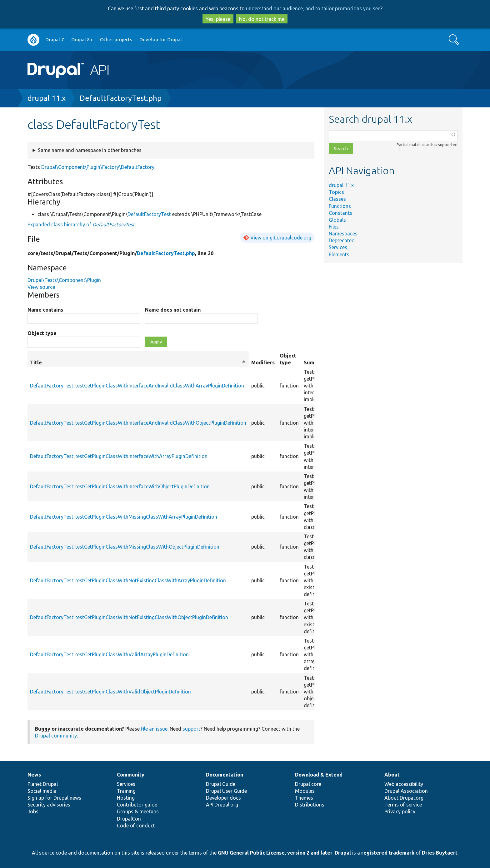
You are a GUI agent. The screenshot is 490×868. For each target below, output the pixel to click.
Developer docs (223, 798)
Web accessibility (404, 784)
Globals (337, 220)
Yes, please (218, 19)
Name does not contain (173, 310)
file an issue (154, 729)
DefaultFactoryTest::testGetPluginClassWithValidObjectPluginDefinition (110, 692)
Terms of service (403, 805)
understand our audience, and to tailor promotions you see (313, 8)
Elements (339, 254)
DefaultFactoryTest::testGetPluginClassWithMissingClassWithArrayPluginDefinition (124, 517)
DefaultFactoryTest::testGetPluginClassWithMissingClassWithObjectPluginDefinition (125, 547)
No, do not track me (262, 19)
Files (334, 227)
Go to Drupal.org (33, 40)
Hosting (126, 798)
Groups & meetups (138, 811)
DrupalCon (129, 819)
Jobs (33, 811)
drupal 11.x (47, 98)
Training (126, 791)
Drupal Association (406, 791)
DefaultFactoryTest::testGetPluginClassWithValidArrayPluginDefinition (109, 654)
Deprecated (342, 240)
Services (338, 247)
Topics (336, 192)
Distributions (310, 805)
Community (131, 775)
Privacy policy (400, 811)
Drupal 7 (55, 39)
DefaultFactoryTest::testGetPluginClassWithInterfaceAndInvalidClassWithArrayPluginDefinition (137, 386)
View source (41, 287)
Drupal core (308, 784)
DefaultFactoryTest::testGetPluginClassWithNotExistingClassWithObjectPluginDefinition (129, 617)
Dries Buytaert (440, 853)
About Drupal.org (404, 798)
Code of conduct (136, 826)
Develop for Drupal (161, 39)
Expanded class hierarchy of (81, 224)
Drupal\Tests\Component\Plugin (64, 280)
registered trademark (388, 853)
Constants (340, 213)
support (191, 729)
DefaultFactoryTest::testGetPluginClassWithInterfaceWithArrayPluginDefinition (119, 456)
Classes (337, 199)
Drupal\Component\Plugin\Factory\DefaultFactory (98, 167)
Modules (305, 791)
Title (138, 362)
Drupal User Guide (226, 791)
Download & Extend (319, 775)
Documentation (225, 775)
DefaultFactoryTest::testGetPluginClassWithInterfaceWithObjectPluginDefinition (120, 486)
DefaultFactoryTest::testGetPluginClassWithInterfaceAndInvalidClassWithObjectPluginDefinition (138, 423)
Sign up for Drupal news (54, 798)
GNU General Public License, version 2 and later (275, 853)
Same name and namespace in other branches (90, 150)
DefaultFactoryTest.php (121, 98)
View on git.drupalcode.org (281, 238)
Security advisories (49, 805)
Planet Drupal (43, 784)
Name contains (45, 310)
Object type (42, 333)
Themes (304, 798)
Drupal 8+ (82, 39)
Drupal (343, 853)
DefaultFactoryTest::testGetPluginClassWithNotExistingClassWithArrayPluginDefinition (128, 580)
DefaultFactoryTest (149, 214)
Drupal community (56, 736)
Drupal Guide (221, 784)
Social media (42, 791)
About (392, 775)
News (34, 775)
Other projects (116, 39)
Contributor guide (137, 805)
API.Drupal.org (222, 805)
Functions (340, 206)
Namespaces (343, 234)
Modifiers (263, 362)
